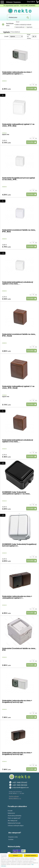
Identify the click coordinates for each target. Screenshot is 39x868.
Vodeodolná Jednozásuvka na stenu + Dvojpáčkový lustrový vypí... (17, 701)
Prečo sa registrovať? (14, 818)
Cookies (11, 839)
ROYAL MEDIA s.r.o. (15, 798)
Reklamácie (11, 813)
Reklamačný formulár (14, 823)
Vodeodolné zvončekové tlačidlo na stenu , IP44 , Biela (19, 231)
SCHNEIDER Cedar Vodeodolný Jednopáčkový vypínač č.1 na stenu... (16, 493)
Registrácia (17, 2)
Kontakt (10, 811)
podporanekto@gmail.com (21, 788)
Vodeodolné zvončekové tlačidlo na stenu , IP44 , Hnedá (19, 335)
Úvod (18, 22)
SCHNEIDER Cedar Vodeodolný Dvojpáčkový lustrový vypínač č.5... (19, 545)
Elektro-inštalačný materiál (23, 25)
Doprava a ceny (13, 837)
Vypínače (29, 27)
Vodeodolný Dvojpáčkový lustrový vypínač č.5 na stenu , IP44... (19, 179)
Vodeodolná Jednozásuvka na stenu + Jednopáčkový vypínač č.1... (17, 73)
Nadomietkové (20, 27)
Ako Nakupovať (13, 821)
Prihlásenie (9, 2)
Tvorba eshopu (14, 796)
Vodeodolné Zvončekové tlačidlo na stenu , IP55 (19, 649)
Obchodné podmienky (15, 816)
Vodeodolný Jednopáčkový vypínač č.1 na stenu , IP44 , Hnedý (18, 387)
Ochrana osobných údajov (16, 826)
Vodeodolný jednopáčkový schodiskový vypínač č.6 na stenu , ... (18, 283)
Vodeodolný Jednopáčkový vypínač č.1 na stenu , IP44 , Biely (18, 125)
